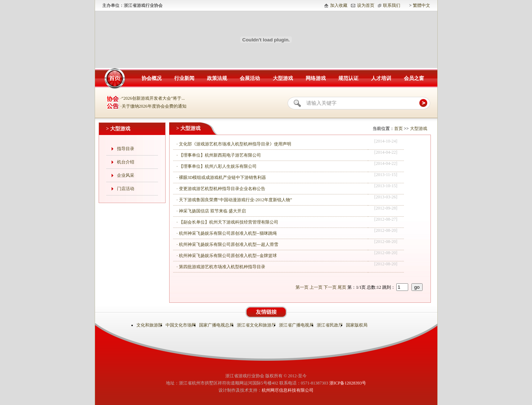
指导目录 (126, 149)
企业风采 (126, 175)
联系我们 (392, 5)
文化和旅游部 (150, 325)
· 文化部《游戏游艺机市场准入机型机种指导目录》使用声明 (234, 144)
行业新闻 (184, 78)
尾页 (342, 287)
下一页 (330, 287)
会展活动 (250, 78)
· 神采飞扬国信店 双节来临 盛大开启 (211, 211)
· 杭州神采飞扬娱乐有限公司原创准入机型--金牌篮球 (227, 256)
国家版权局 (357, 325)
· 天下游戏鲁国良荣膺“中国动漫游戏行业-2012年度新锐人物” (235, 200)
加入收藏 (339, 5)
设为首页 (366, 5)
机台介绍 (126, 162)
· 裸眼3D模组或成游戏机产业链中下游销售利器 (222, 177)
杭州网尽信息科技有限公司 (288, 390)
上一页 (316, 287)
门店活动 (126, 189)
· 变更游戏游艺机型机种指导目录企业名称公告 (221, 189)
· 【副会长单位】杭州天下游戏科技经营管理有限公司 (227, 222)
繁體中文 (421, 5)
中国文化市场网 (181, 325)
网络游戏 (316, 78)
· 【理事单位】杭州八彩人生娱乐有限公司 (217, 166)
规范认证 (348, 78)
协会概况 (152, 78)
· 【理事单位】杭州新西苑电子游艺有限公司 (219, 155)
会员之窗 (414, 78)
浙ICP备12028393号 (348, 383)
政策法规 (217, 78)
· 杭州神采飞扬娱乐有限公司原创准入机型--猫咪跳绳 (227, 233)
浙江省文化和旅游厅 (257, 325)
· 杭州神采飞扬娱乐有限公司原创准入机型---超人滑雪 (227, 244)
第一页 (302, 287)
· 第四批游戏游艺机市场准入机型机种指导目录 (221, 267)
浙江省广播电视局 (297, 325)
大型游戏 (283, 78)
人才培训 (381, 78)
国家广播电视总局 (217, 325)
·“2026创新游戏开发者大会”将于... (153, 98)
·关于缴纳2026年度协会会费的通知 (154, 106)
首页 (398, 129)
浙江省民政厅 (330, 325)
